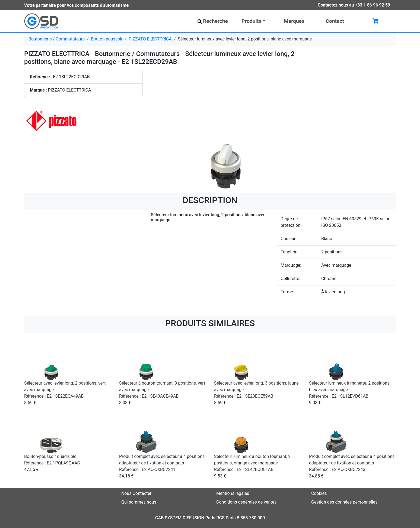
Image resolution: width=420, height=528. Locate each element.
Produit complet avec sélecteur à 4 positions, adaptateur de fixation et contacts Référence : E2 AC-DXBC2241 (162, 463)
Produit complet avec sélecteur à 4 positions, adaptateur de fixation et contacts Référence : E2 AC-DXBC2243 (352, 463)
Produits (251, 21)
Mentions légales (233, 493)
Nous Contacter (136, 493)
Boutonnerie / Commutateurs (57, 39)
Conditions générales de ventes (246, 502)
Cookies (319, 493)
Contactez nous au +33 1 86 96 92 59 (354, 5)
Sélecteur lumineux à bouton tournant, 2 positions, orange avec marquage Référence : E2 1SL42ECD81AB (252, 463)
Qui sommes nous (139, 502)
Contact (335, 21)
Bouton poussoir (107, 39)
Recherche (213, 21)
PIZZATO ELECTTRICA (150, 39)
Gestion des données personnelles (344, 502)
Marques (294, 21)
